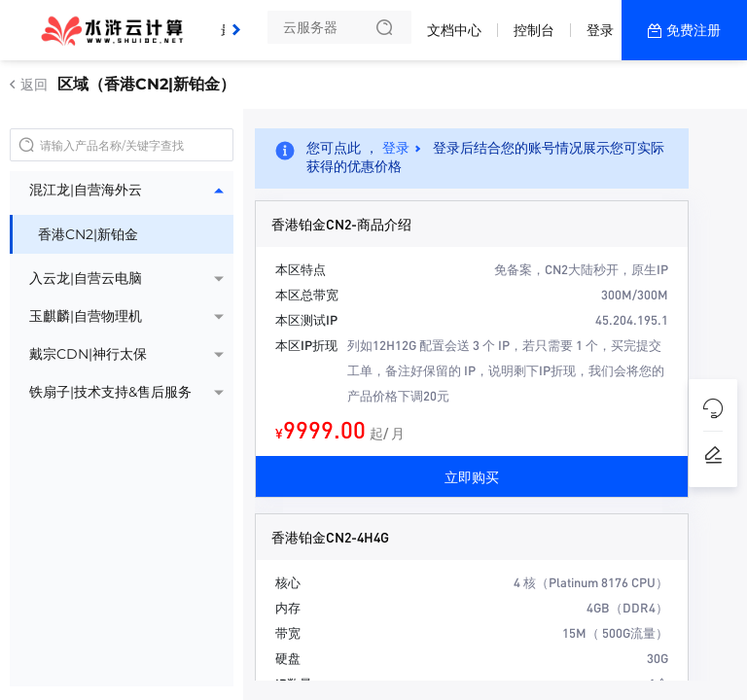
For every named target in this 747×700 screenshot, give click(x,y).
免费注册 (694, 30)
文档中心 (454, 30)
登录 (600, 30)
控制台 (534, 30)
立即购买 (472, 476)
